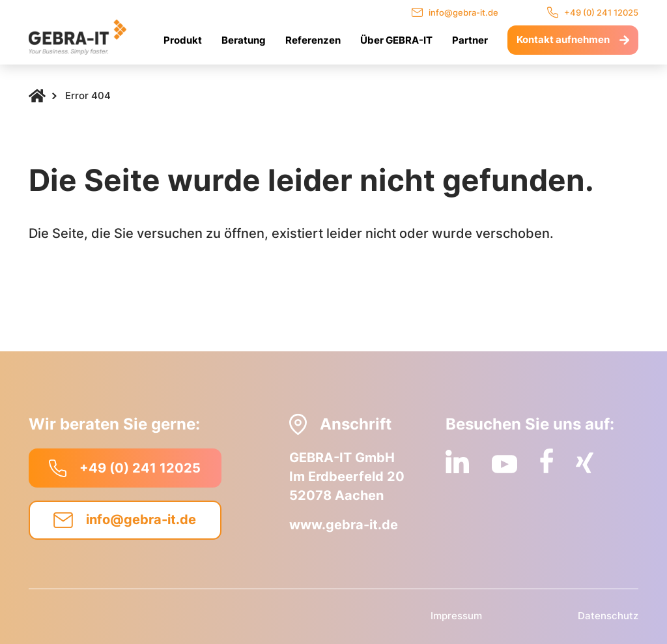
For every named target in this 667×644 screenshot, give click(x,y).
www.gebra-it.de (344, 525)
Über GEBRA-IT (396, 40)
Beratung (244, 40)
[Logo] (78, 37)
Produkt (183, 40)
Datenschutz (608, 616)
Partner (470, 40)
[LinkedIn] (457, 461)
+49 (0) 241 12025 (593, 12)
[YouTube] (504, 463)
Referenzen (313, 40)
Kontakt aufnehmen (573, 39)
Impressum (456, 616)
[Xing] (585, 463)
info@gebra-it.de (455, 12)
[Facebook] (546, 461)
